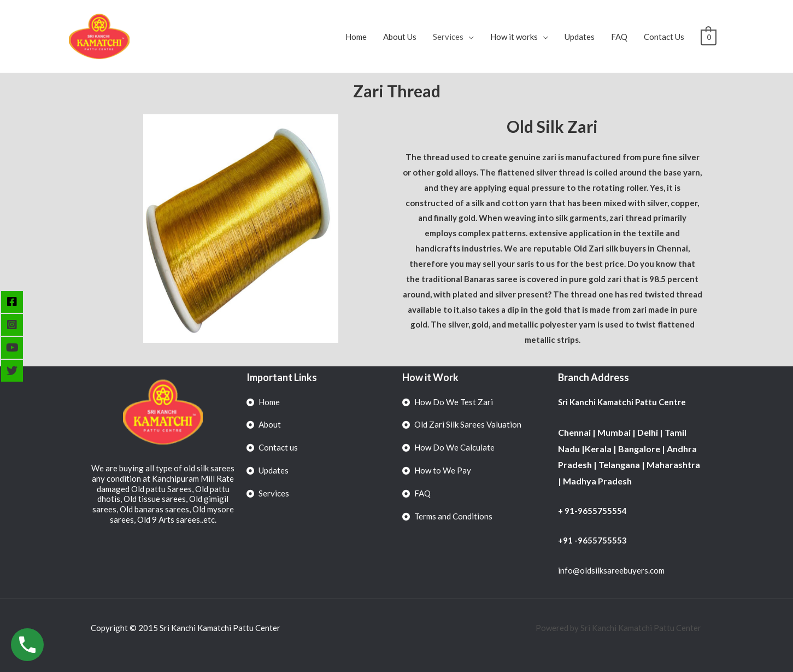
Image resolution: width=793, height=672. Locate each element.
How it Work (430, 377)
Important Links (282, 377)
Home (357, 37)
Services (449, 37)
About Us (400, 37)
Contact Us (665, 37)
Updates (580, 37)
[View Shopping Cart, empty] (709, 37)
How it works (515, 37)
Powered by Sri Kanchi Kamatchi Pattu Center (619, 628)
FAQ (620, 37)
